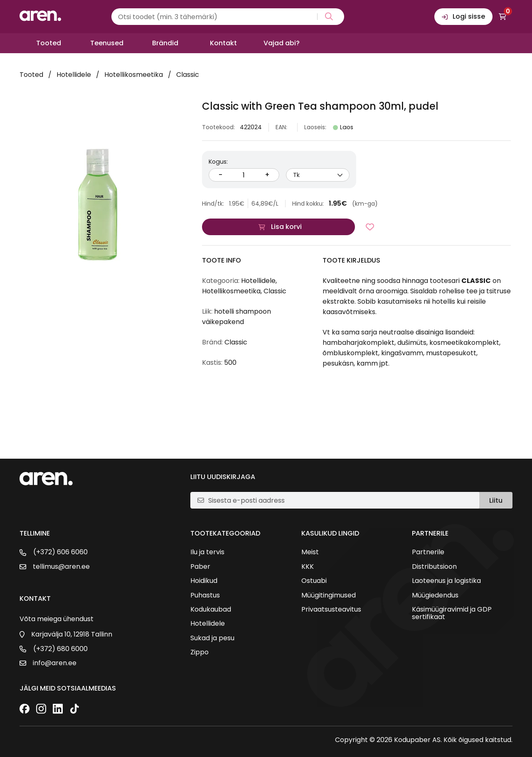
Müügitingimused (329, 595)
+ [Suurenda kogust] (267, 175)
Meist (310, 552)
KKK (308, 567)
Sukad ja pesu (212, 638)
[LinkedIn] (58, 709)
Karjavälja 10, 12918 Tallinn (72, 634)
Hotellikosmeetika (134, 75)
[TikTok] (74, 709)
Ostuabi (314, 581)
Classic (188, 75)
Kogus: (218, 162)
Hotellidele (74, 75)
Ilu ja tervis (207, 552)
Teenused (107, 43)
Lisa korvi (286, 227)
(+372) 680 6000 (60, 649)
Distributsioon (434, 567)
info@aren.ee (55, 663)
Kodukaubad (211, 610)
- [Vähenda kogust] (220, 175)
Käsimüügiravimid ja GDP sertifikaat (452, 613)
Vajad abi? (282, 43)
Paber (200, 567)
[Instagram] (41, 709)
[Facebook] (25, 709)
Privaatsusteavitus (331, 610)
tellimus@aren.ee (61, 567)
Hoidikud (204, 581)
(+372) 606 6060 (60, 552)
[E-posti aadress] (340, 500)
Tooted (49, 43)
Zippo (199, 652)
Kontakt (223, 43)
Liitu (496, 500)
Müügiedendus (435, 595)
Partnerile (428, 552)
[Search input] (228, 17)
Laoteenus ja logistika (446, 581)
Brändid (165, 43)
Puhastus (205, 595)
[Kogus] (244, 175)
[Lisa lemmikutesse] (370, 227)
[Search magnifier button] (327, 17)
